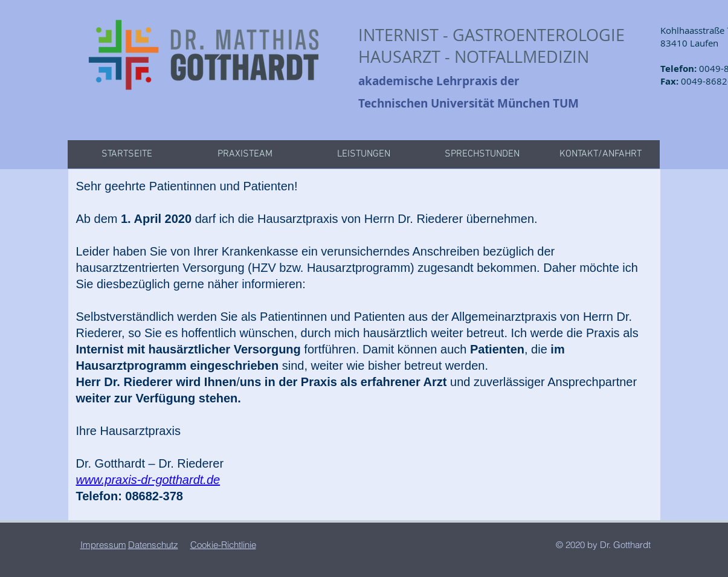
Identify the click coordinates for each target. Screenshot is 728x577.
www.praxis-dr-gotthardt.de (148, 480)
